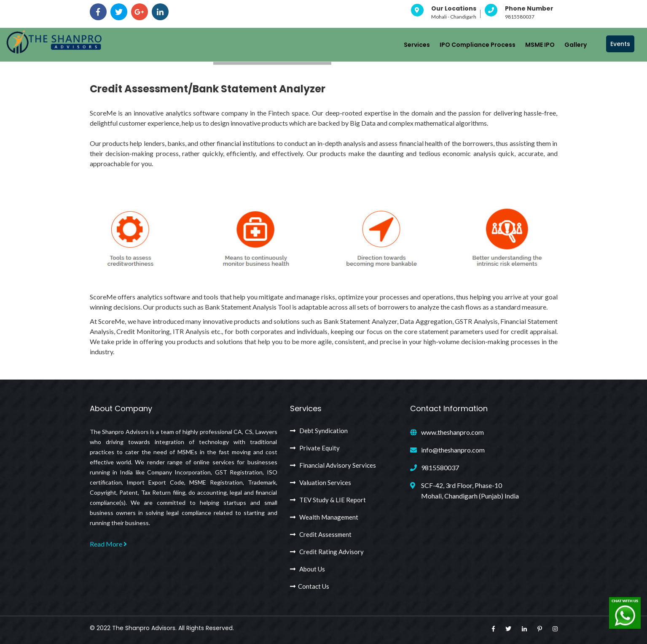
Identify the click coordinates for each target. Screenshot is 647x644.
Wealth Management (324, 517)
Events (620, 44)
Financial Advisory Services (333, 465)
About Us (307, 569)
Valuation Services (321, 482)
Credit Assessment (321, 534)
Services (417, 45)
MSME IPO (540, 45)
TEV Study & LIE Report (328, 500)
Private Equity (315, 448)
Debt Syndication (319, 431)
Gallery (576, 45)
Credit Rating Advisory (327, 552)
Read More (108, 544)
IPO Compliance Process (478, 45)
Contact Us (310, 586)
